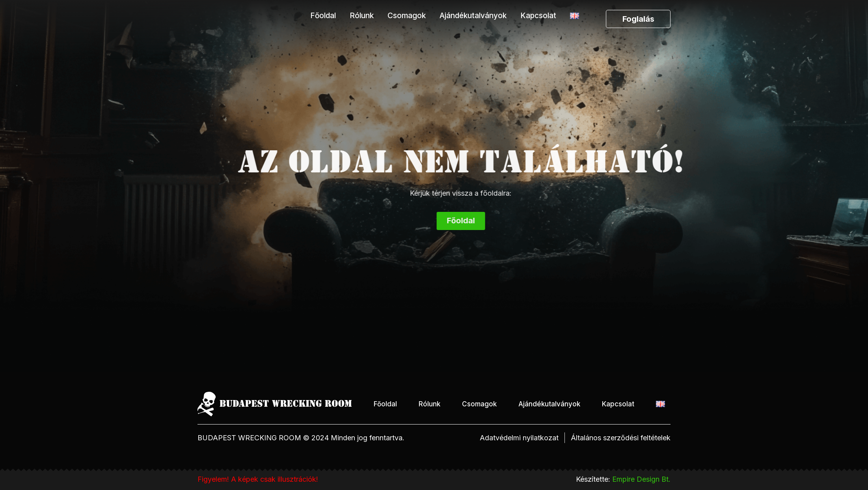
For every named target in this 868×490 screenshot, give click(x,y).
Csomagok (407, 16)
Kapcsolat (538, 16)
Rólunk (362, 16)
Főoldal (323, 16)
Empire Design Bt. (641, 479)
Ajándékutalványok (473, 16)
